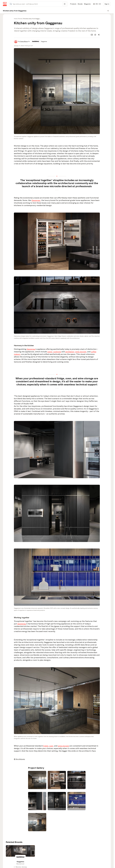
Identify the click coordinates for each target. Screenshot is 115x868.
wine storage (81, 352)
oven (51, 746)
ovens (50, 352)
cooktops (57, 352)
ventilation (70, 352)
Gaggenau (36, 200)
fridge (46, 746)
